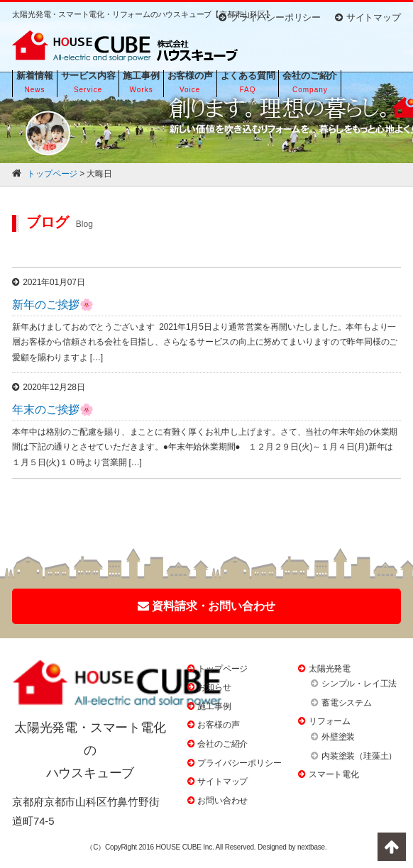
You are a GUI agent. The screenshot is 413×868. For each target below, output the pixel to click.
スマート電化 (334, 774)
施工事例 (214, 706)
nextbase (311, 847)
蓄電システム (347, 703)
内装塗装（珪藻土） (359, 756)
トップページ (222, 669)
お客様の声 (218, 725)
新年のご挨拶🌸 (53, 305)
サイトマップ (368, 17)
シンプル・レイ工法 (359, 684)
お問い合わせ (222, 801)
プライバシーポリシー (270, 17)
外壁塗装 (338, 737)
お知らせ (214, 687)
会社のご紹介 (222, 744)
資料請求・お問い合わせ (207, 606)
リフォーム (330, 721)
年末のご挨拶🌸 (53, 410)
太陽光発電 (330, 669)
